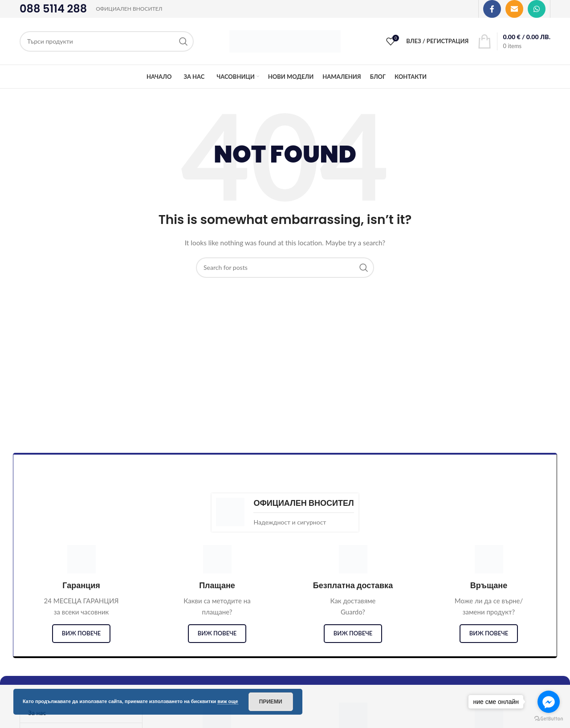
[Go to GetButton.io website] (549, 719)
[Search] (107, 41)
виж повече (81, 633)
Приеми (271, 702)
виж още (228, 701)
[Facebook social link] (492, 9)
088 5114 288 (53, 9)
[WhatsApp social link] (537, 9)
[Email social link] (514, 9)
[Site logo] (285, 40)
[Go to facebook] (549, 702)
